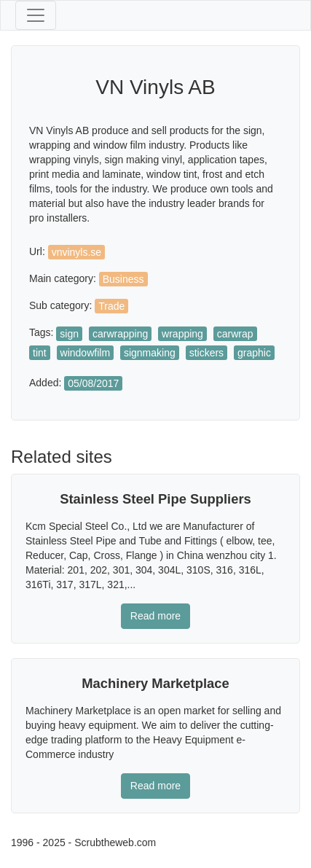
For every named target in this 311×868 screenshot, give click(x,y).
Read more (155, 616)
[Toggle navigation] (36, 15)
